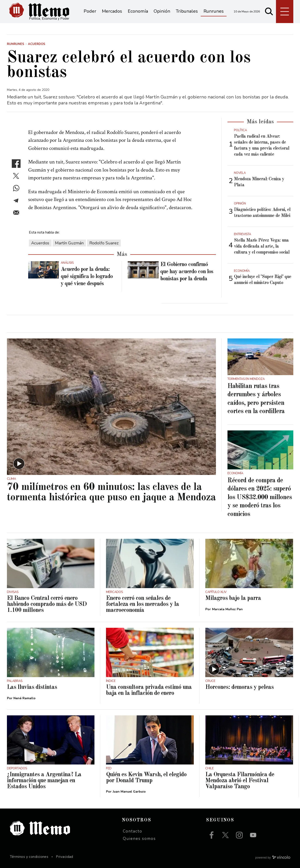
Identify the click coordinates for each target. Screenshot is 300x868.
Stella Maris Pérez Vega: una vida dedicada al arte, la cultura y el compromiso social (262, 246)
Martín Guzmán (69, 243)
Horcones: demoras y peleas (239, 687)
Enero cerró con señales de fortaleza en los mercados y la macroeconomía (142, 604)
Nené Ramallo (24, 698)
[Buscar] (269, 12)
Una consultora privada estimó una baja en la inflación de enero (149, 690)
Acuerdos (40, 243)
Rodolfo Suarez (104, 243)
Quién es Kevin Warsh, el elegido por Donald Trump (146, 778)
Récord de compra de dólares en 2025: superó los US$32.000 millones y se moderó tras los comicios (260, 498)
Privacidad (65, 857)
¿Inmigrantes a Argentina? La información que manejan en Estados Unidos (44, 781)
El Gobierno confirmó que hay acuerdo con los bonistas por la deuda (187, 272)
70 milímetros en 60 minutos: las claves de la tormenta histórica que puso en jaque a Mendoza (111, 492)
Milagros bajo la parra (233, 598)
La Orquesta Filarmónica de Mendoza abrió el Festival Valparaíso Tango (240, 781)
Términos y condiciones (29, 857)
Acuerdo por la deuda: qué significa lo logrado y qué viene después (87, 277)
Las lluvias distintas (32, 687)
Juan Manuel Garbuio (129, 792)
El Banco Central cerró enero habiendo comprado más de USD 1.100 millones (47, 604)
